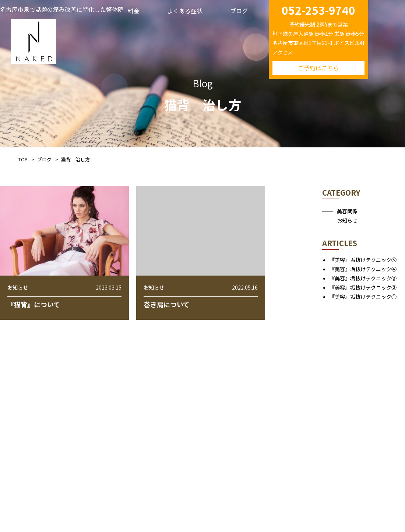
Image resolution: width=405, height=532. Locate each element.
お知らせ (347, 220)
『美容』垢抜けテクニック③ (363, 278)
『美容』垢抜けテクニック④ (363, 269)
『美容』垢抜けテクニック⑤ (363, 260)
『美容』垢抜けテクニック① (363, 297)
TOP (23, 159)
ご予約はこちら (318, 68)
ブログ (44, 159)
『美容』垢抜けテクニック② (363, 287)
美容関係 (347, 211)
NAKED (34, 40)
